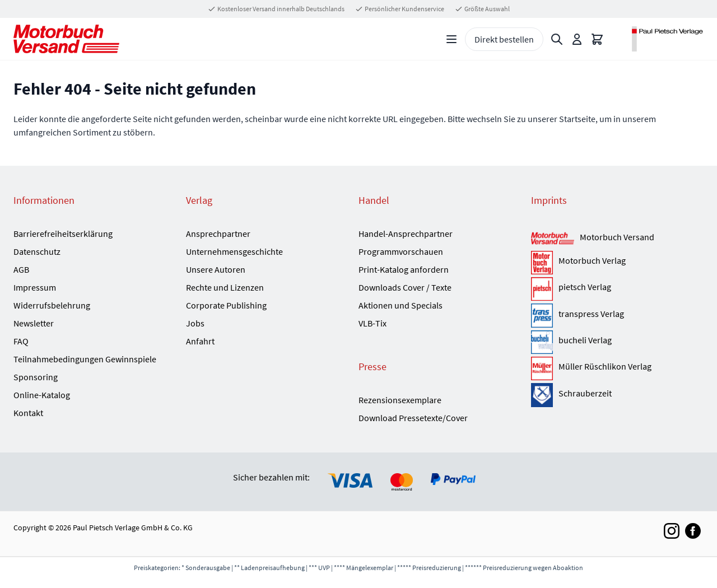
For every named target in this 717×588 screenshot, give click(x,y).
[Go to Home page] (66, 39)
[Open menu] (451, 39)
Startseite (577, 119)
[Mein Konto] (577, 39)
